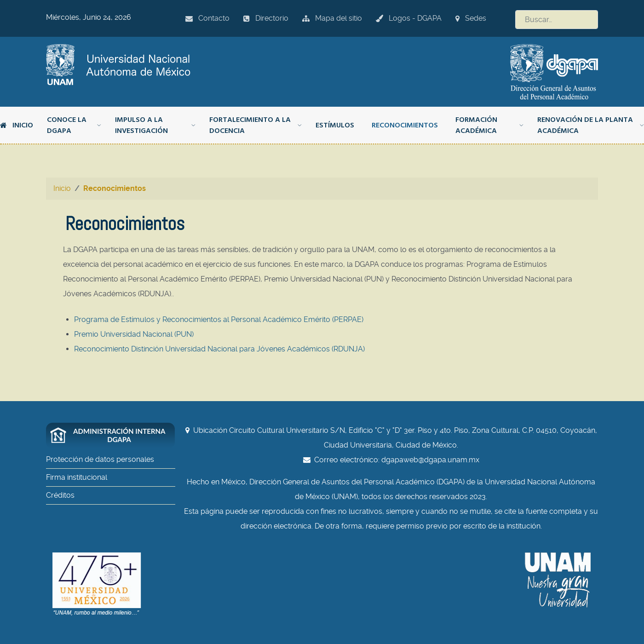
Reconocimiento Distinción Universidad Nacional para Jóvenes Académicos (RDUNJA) (219, 349)
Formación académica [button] (489, 125)
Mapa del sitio (332, 18)
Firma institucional (77, 477)
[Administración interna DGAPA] (115, 436)
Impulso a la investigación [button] (155, 125)
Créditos (60, 495)
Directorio (266, 18)
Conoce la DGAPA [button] (74, 125)
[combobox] (557, 20)
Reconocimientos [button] (405, 125)
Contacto (207, 18)
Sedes (471, 18)
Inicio (17, 125)
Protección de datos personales (100, 459)
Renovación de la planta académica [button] (591, 125)
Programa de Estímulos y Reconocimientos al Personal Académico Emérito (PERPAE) (219, 319)
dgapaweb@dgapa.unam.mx (430, 460)
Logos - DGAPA (409, 18)
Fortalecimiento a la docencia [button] (256, 125)
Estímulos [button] (335, 125)
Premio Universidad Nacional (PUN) (134, 334)
